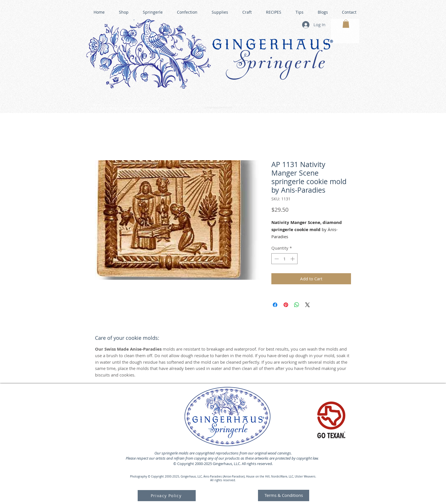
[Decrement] (276, 259)
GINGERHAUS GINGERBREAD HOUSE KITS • (277, 105)
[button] (346, 24)
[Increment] (293, 259)
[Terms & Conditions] (284, 495)
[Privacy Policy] (167, 496)
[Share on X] (307, 305)
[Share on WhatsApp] (297, 305)
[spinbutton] (285, 259)
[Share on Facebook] (275, 305)
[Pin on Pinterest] (286, 305)
